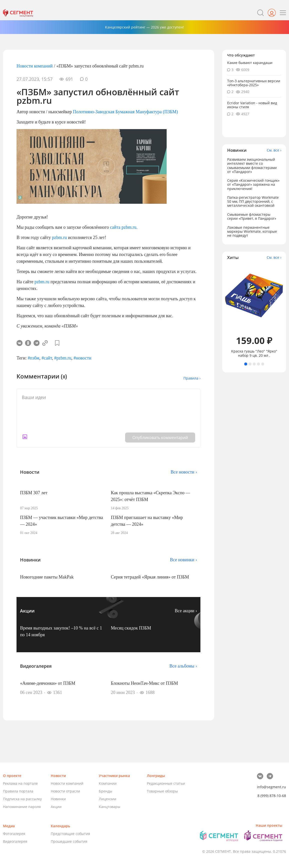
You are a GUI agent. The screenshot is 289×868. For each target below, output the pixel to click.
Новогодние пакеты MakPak (47, 577)
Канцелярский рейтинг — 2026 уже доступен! (144, 27)
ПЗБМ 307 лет (34, 493)
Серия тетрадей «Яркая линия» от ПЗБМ (150, 577)
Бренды (106, 791)
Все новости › (184, 472)
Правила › (192, 378)
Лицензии (108, 799)
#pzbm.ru (63, 358)
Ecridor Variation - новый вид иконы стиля (252, 105)
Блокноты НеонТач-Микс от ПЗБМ (144, 683)
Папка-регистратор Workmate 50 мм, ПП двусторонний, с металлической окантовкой (253, 201)
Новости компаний (35, 66)
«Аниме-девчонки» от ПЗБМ (48, 683)
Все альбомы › (183, 666)
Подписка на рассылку (22, 799)
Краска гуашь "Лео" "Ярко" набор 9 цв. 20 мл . (254, 353)
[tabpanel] (254, 311)
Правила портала (18, 791)
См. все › (274, 150)
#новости (82, 358)
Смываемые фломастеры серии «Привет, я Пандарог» (252, 216)
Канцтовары (110, 807)
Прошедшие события (69, 841)
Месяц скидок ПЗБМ (131, 628)
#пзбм (34, 358)
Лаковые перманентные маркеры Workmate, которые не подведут (252, 231)
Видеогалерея (15, 841)
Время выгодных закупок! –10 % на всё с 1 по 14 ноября (61, 631)
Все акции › (186, 611)
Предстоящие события (70, 834)
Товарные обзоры (162, 791)
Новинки (58, 799)
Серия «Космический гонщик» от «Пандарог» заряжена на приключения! (253, 184)
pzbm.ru (59, 237)
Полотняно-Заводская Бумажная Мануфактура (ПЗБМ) (125, 112)
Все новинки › (183, 560)
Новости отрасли (65, 791)
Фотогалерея (14, 834)
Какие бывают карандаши (250, 63)
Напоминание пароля (22, 807)
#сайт (47, 358)
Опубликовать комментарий (160, 437)
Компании (108, 783)
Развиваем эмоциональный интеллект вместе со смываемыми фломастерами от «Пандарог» (252, 165)
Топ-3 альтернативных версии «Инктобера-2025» (254, 83)
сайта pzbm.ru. (124, 227)
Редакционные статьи (166, 783)
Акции (56, 807)
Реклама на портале (20, 783)
